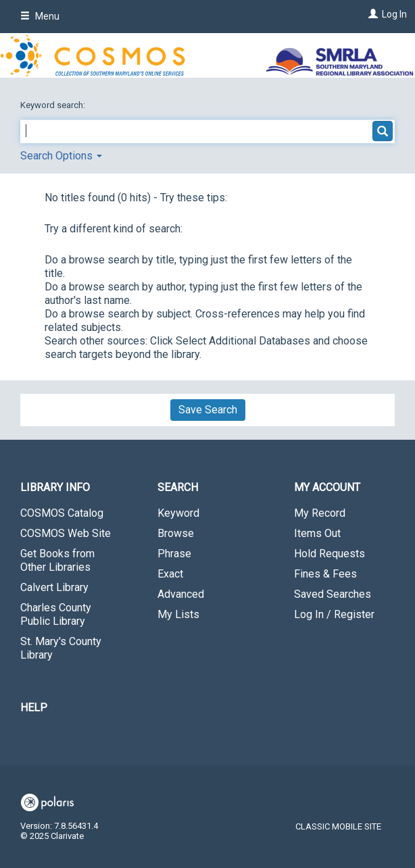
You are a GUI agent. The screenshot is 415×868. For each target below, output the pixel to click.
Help (34, 708)
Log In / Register (334, 614)
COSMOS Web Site (66, 533)
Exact (170, 574)
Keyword (178, 513)
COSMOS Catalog (62, 513)
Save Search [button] (208, 410)
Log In (394, 14)
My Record (320, 513)
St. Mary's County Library (61, 648)
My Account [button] (327, 487)
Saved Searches (333, 594)
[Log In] (371, 14)
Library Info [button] (55, 487)
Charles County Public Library (56, 614)
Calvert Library (54, 587)
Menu (40, 16)
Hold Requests (329, 554)
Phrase (174, 554)
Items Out (317, 533)
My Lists (178, 614)
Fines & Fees (325, 574)
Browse (176, 533)
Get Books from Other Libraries (57, 560)
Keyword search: (54, 105)
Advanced (181, 594)
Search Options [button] (61, 156)
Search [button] (178, 487)
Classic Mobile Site (338, 826)
